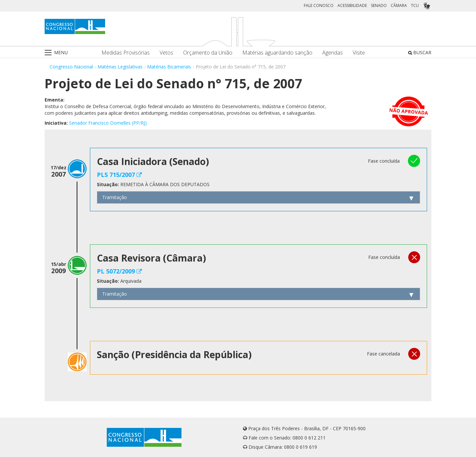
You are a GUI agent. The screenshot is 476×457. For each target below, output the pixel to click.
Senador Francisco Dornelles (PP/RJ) (108, 123)
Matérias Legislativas (120, 67)
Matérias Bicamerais (169, 67)
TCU (415, 5)
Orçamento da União (208, 53)
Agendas (333, 53)
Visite (359, 53)
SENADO (379, 5)
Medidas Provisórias (126, 53)
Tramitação (115, 197)
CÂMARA (399, 5)
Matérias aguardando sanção (277, 53)
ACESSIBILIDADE (352, 5)
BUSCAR (420, 52)
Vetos (166, 53)
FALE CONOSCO (319, 5)
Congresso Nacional (71, 67)
